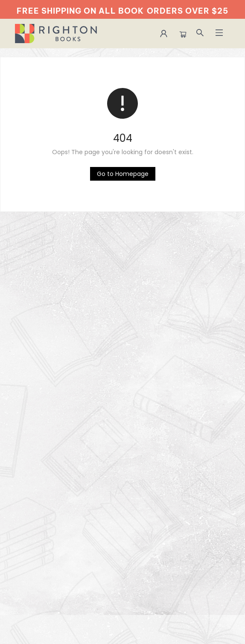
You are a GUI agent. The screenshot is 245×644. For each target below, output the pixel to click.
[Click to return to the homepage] (123, 174)
